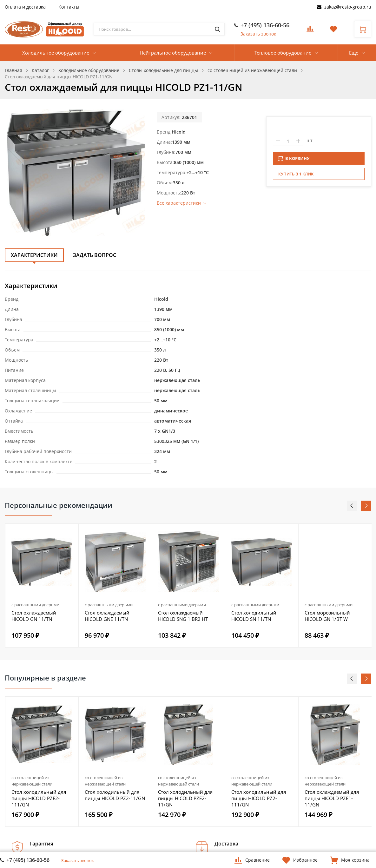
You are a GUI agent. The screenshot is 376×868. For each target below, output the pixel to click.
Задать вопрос (95, 255)
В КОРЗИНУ (294, 160)
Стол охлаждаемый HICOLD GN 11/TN (34, 616)
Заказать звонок (258, 34)
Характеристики (34, 255)
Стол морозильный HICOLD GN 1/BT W (327, 616)
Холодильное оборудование (56, 53)
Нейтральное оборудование (173, 53)
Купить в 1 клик (296, 176)
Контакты (69, 7)
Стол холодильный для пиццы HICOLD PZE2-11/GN (185, 798)
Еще (354, 53)
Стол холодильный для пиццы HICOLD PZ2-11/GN (115, 795)
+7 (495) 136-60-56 (265, 25)
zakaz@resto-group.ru (348, 7)
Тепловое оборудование (283, 53)
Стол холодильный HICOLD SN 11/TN (254, 616)
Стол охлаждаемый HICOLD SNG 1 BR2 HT (183, 616)
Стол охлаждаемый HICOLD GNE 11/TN (107, 616)
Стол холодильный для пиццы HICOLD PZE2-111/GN (39, 798)
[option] (42, 585)
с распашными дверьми (35, 605)
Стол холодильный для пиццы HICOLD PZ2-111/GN (259, 798)
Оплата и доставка (25, 7)
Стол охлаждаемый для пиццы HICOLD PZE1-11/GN (332, 798)
